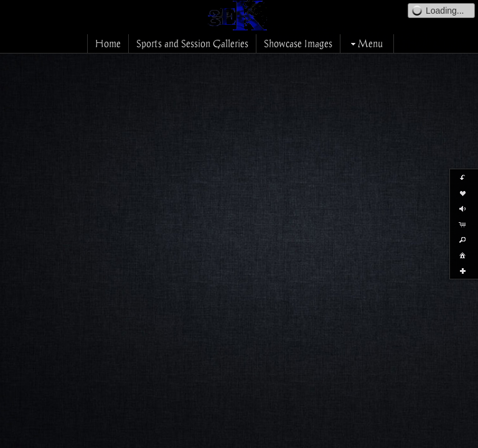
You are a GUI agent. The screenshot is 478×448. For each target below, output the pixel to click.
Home (108, 44)
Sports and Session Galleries (192, 44)
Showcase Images (298, 44)
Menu (365, 44)
